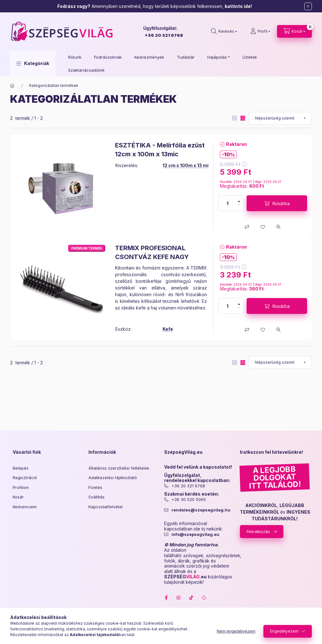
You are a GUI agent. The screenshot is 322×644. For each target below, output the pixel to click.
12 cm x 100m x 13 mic (187, 165)
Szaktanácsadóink (86, 70)
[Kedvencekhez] (263, 227)
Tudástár (186, 57)
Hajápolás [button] (217, 57)
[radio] (235, 118)
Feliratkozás (258, 531)
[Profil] (260, 31)
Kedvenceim (25, 507)
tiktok (191, 598)
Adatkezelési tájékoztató (113, 478)
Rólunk (75, 57)
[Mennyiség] (228, 203)
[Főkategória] (12, 86)
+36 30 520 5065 (189, 500)
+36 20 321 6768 (164, 35)
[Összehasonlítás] (247, 227)
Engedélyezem (284, 631)
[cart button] (294, 31)
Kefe (168, 329)
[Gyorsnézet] (279, 227)
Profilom (21, 487)
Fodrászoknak (108, 57)
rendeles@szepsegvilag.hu (201, 510)
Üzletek (250, 57)
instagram (179, 598)
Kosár (18, 497)
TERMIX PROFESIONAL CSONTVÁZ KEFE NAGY (152, 252)
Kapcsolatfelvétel (106, 507)
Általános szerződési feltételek (119, 468)
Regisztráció (25, 478)
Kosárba (281, 203)
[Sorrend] (280, 118)
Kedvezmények (149, 57)
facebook (166, 598)
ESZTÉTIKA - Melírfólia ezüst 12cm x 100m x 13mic (160, 150)
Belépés (21, 468)
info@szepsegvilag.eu (195, 534)
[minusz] (239, 205)
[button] (33, 63)
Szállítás (97, 497)
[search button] (224, 31)
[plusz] (239, 201)
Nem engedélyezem (236, 631)
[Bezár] (308, 6)
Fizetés (95, 487)
